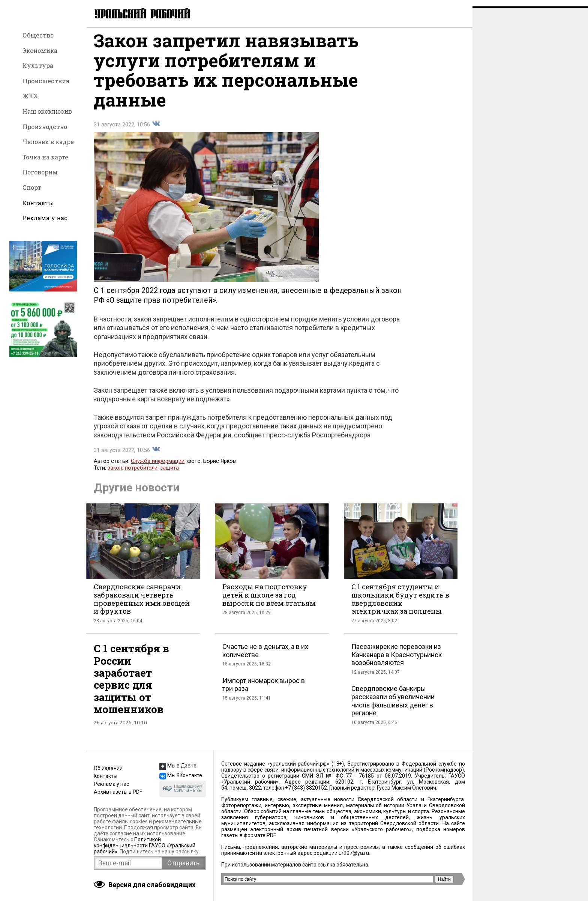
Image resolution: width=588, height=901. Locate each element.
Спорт (32, 187)
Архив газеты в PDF (118, 792)
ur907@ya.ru (354, 853)
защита (169, 474)
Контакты (38, 203)
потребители (141, 474)
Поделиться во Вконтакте (156, 130)
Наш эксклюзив (47, 111)
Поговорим (40, 172)
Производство (45, 127)
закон (115, 474)
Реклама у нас (45, 218)
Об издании (108, 768)
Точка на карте (45, 157)
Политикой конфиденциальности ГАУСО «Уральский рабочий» (145, 845)
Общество (38, 35)
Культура (38, 65)
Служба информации (158, 468)
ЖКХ (30, 96)
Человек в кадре (48, 142)
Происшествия (46, 81)
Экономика (40, 50)
